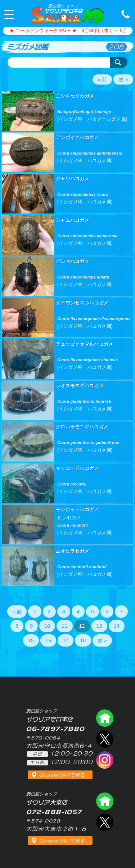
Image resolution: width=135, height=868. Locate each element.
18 (83, 640)
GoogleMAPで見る (62, 775)
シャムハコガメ (73, 220)
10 (47, 626)
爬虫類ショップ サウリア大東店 (105, 801)
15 (31, 640)
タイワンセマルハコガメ (82, 303)
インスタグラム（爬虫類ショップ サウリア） (105, 760)
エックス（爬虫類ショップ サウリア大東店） (105, 822)
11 (64, 626)
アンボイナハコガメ (77, 137)
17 (66, 640)
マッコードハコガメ (77, 468)
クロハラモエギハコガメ (82, 427)
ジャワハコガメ (73, 179)
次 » (123, 79)
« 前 (102, 79)
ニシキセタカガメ (75, 96)
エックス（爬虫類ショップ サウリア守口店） (105, 739)
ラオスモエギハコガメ (80, 386)
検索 (119, 62)
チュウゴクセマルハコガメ (84, 344)
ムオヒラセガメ (73, 551)
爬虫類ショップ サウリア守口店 (105, 718)
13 (99, 626)
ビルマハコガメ (73, 261)
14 (117, 626)
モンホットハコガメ (77, 509)
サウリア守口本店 (63, 8)
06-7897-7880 (123, 14)
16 (48, 640)
